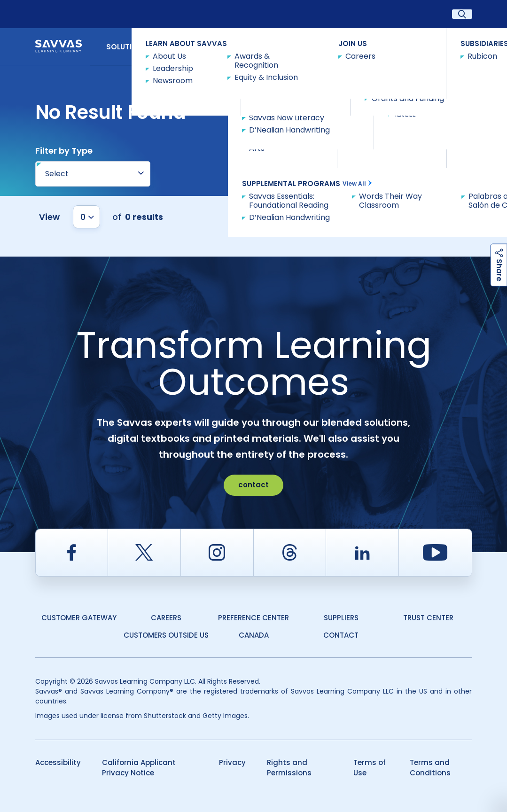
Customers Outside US (166, 635)
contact (253, 485)
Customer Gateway (79, 618)
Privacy (232, 762)
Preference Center (253, 618)
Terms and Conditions (430, 768)
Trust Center (428, 618)
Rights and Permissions (289, 768)
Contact (447, 46)
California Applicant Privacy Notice (139, 768)
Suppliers (341, 618)
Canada (254, 635)
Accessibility (58, 762)
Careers (166, 618)
